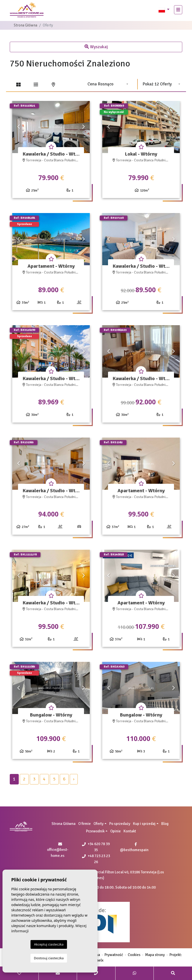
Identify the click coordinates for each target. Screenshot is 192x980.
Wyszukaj (96, 47)
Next (83, 127)
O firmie (84, 824)
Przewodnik (95, 831)
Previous (18, 127)
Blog (165, 824)
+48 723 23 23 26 (96, 859)
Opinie (115, 831)
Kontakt (130, 831)
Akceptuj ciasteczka (49, 944)
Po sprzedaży (120, 824)
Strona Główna (25, 25)
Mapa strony (155, 955)
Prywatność (114, 955)
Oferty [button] (98, 824)
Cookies (134, 955)
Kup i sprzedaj (144, 824)
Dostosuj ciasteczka (49, 958)
